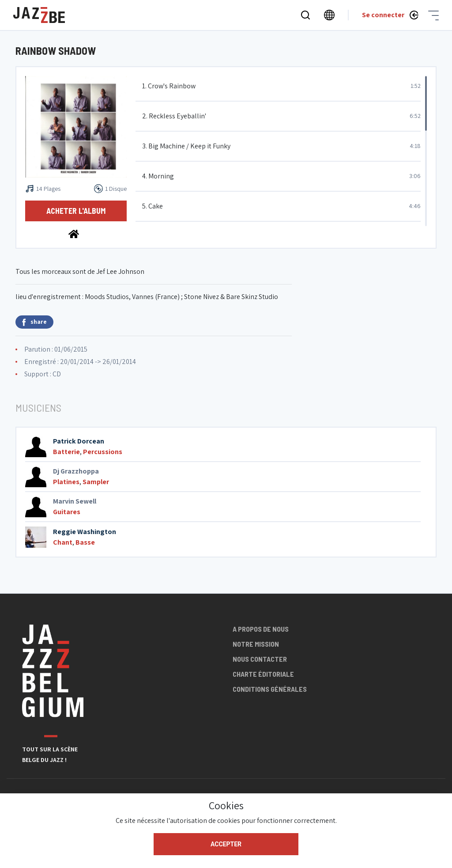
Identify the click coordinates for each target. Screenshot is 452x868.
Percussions (103, 452)
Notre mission (256, 644)
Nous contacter (260, 659)
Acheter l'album (76, 211)
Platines (66, 482)
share (34, 322)
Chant (63, 542)
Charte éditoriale (263, 674)
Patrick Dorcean (79, 441)
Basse (85, 542)
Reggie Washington (85, 532)
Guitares (67, 512)
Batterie (66, 452)
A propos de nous (261, 629)
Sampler (96, 482)
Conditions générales (270, 689)
